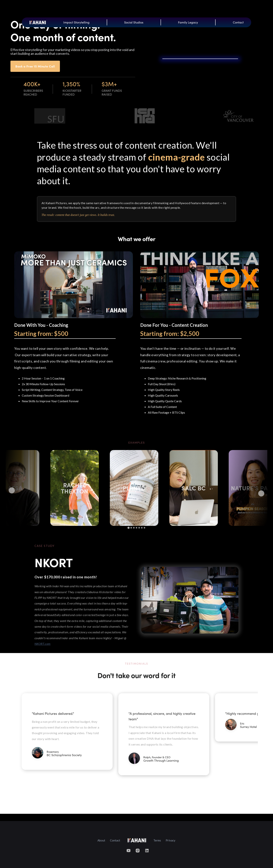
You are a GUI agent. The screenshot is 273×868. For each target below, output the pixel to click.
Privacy (171, 840)
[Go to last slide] (12, 490)
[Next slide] (261, 493)
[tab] (128, 528)
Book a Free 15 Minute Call (35, 66)
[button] (248, 744)
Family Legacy (188, 22)
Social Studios (134, 22)
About (101, 840)
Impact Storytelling (76, 22)
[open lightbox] (74, 285)
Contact (238, 22)
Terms (157, 840)
